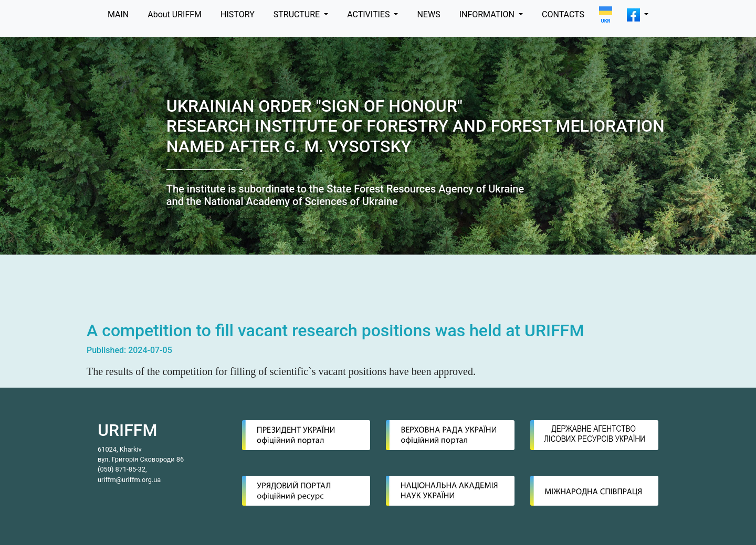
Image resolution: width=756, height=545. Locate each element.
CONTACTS (563, 14)
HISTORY (238, 14)
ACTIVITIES (369, 14)
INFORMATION (488, 14)
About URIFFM (175, 14)
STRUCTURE (298, 14)
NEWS (428, 14)
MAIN (118, 14)
